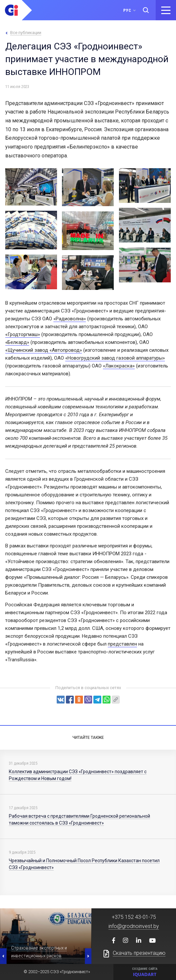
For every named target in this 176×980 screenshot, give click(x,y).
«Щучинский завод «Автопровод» (44, 350)
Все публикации (26, 33)
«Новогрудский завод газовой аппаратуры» (115, 358)
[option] (46, 936)
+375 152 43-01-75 (134, 917)
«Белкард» (17, 342)
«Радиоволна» (70, 319)
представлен (122, 644)
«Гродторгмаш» (23, 334)
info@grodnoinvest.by (134, 926)
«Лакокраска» (119, 366)
